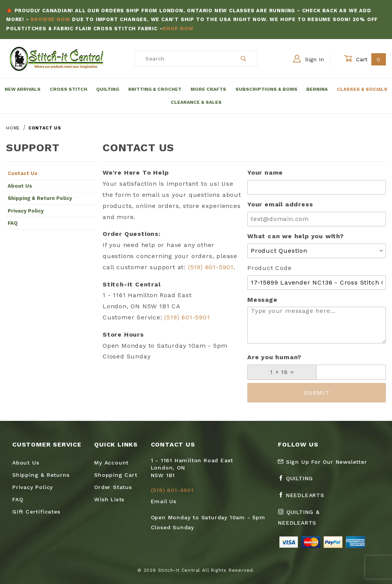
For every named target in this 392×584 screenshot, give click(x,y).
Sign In (309, 59)
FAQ (13, 223)
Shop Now (178, 29)
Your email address (280, 204)
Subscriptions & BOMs (266, 89)
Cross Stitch (69, 89)
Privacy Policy (26, 211)
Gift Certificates (36, 512)
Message (262, 300)
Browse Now (50, 19)
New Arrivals (23, 89)
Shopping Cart (116, 475)
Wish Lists (109, 499)
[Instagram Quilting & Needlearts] (314, 520)
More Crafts (208, 89)
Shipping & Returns (41, 475)
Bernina (317, 89)
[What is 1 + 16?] (282, 372)
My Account (111, 463)
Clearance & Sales (196, 102)
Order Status (113, 487)
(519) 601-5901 (211, 267)
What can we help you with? (296, 236)
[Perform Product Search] (244, 59)
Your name (265, 173)
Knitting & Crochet (155, 89)
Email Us (164, 501)
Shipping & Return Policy (40, 198)
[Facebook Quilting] (299, 481)
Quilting (108, 89)
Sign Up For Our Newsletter (322, 462)
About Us (20, 186)
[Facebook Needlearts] (304, 498)
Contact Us (23, 173)
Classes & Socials (362, 89)
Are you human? (274, 357)
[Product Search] (183, 59)
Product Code (269, 268)
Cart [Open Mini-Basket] (365, 59)
